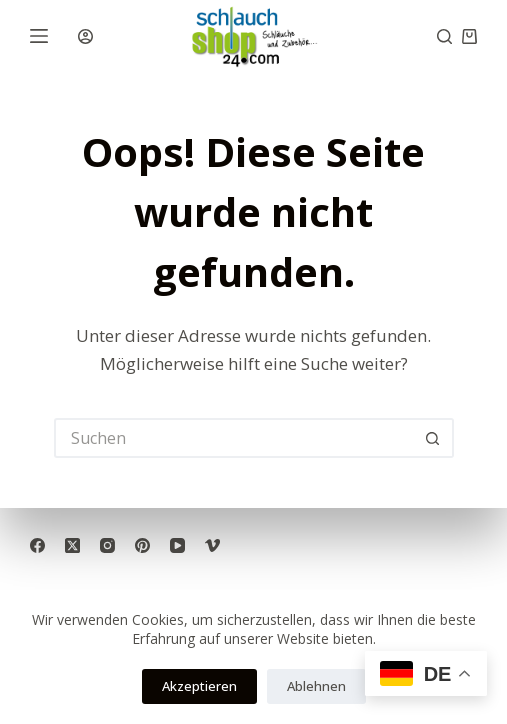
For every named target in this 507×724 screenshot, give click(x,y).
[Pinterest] (142, 545)
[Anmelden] (85, 36)
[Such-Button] (434, 438)
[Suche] (444, 36)
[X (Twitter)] (72, 545)
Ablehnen (316, 686)
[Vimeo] (212, 545)
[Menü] (39, 36)
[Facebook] (37, 545)
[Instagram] (107, 545)
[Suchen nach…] (234, 438)
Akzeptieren (199, 686)
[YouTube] (177, 545)
